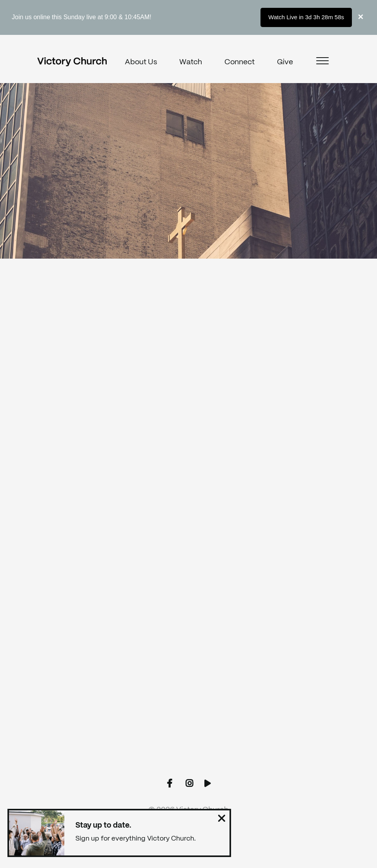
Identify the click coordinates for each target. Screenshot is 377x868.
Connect (239, 62)
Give (285, 62)
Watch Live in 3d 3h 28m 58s (306, 17)
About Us (141, 62)
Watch (191, 62)
